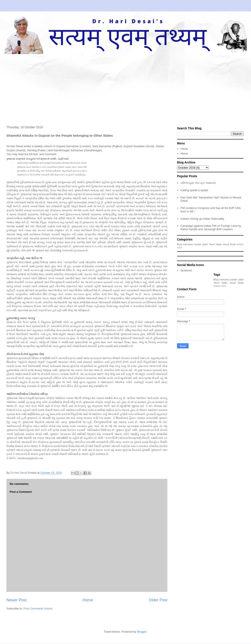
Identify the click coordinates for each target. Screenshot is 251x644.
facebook (186, 270)
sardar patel (201, 244)
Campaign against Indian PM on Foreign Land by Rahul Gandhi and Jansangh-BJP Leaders (211, 228)
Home (88, 600)
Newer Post (17, 600)
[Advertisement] (125, 86)
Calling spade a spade (194, 190)
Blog (179, 244)
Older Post (158, 600)
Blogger (142, 632)
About (184, 153)
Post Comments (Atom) (38, 608)
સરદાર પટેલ (220, 286)
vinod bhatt (229, 244)
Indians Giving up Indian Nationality (202, 219)
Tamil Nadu (215, 244)
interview (188, 244)
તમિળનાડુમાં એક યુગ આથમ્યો (198, 183)
